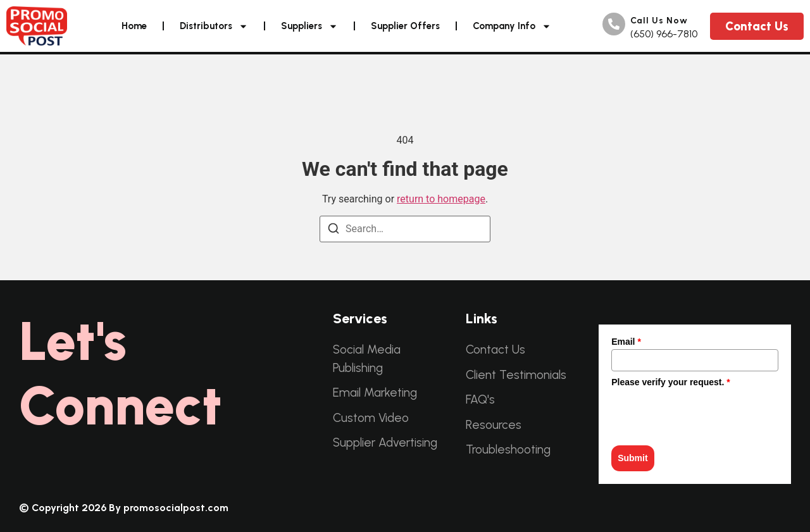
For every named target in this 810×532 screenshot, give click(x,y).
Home (134, 26)
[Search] (333, 228)
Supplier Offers (405, 26)
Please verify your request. (671, 382)
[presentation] (707, 414)
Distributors (214, 26)
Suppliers (309, 26)
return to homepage (441, 199)
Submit (632, 458)
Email (626, 342)
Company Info (512, 26)
